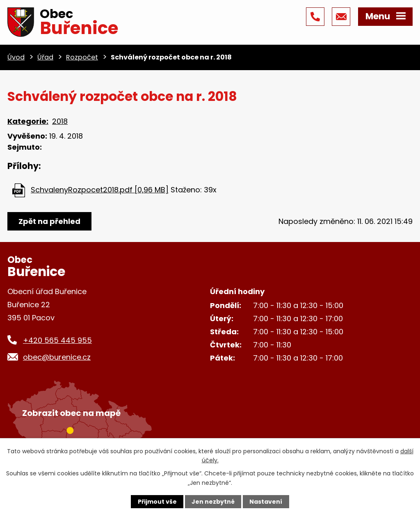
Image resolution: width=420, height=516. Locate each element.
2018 (60, 121)
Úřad (45, 57)
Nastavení (266, 502)
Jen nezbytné (213, 502)
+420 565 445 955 (57, 340)
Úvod (16, 57)
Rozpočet (82, 57)
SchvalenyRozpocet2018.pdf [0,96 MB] (100, 190)
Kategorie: (28, 121)
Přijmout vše (157, 502)
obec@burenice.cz (57, 357)
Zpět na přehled (49, 221)
